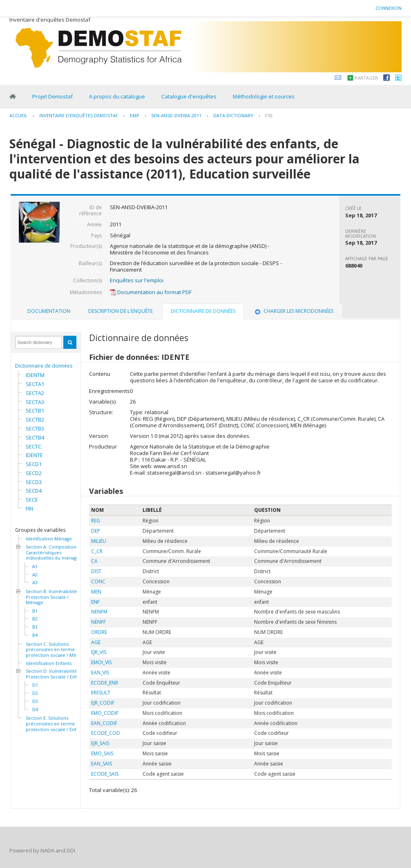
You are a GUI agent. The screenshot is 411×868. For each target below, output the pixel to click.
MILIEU (99, 541)
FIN (29, 509)
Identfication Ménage (49, 539)
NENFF (98, 622)
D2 (35, 693)
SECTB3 (35, 428)
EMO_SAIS (102, 753)
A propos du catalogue (117, 96)
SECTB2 (35, 419)
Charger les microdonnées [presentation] (293, 311)
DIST (96, 571)
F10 (269, 115)
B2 (35, 619)
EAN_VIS (100, 673)
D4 (35, 710)
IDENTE (34, 455)
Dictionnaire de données (44, 366)
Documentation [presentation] (49, 311)
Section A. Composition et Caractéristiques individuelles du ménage (54, 552)
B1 (35, 611)
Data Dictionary (233, 115)
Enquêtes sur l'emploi (137, 280)
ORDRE (99, 632)
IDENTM (35, 375)
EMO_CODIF (105, 713)
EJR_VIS (99, 652)
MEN (96, 592)
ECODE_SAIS (105, 774)
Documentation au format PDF (151, 292)
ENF (95, 602)
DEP (96, 531)
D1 (35, 685)
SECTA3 (35, 402)
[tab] (49, 311)
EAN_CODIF (104, 723)
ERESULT (101, 693)
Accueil (18, 115)
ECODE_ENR (105, 683)
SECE (32, 500)
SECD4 (34, 491)
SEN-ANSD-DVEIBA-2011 (176, 115)
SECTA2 (35, 393)
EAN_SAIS (102, 764)
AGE (96, 642)
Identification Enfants (49, 663)
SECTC (34, 446)
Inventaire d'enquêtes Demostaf (79, 115)
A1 (35, 567)
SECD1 (34, 464)
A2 (35, 575)
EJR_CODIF (103, 703)
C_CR (97, 551)
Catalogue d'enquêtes (189, 96)
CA (94, 561)
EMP (135, 115)
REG (96, 521)
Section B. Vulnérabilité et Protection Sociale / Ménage (54, 597)
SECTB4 (35, 437)
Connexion (389, 8)
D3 (35, 701)
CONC (98, 581)
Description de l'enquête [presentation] (121, 311)
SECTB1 (35, 411)
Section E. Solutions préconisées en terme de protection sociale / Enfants (56, 724)
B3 (35, 627)
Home (13, 96)
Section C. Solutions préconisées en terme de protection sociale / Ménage (56, 650)
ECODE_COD (106, 733)
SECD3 (34, 482)
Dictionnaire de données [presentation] (203, 311)
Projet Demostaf (52, 96)
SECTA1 (35, 384)
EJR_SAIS (100, 743)
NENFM (99, 612)
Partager (366, 78)
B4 (35, 635)
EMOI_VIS (101, 662)
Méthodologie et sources (264, 96)
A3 (35, 582)
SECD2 (34, 473)
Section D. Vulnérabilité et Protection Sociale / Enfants (56, 674)
